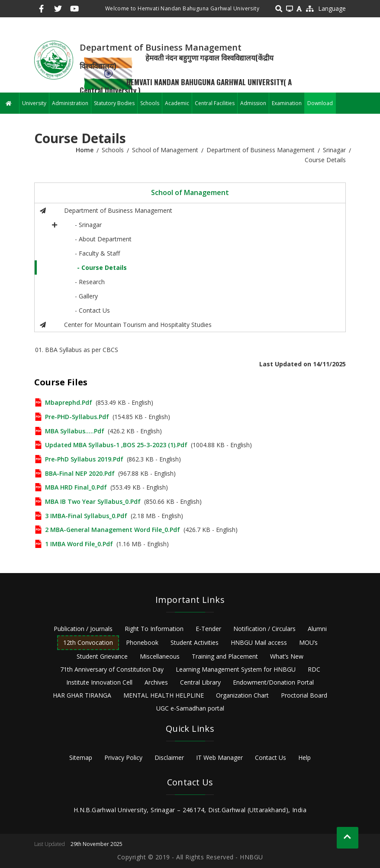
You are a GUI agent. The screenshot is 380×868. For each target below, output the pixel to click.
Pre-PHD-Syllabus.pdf (77, 417)
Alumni (317, 629)
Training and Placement (225, 656)
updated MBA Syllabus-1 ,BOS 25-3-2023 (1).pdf (116, 445)
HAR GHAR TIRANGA (82, 695)
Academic (177, 103)
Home (85, 150)
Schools (150, 103)
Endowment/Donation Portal (273, 682)
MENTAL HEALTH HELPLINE (164, 695)
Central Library (200, 682)
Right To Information (154, 629)
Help (304, 757)
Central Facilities (215, 103)
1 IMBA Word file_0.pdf (79, 544)
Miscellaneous (160, 656)
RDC (314, 669)
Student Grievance (102, 656)
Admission (253, 103)
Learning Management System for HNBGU (236, 669)
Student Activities (195, 642)
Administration (70, 103)
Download (320, 103)
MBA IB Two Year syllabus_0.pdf (93, 501)
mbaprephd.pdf (69, 402)
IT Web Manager (219, 757)
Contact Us (271, 757)
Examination (287, 103)
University (34, 103)
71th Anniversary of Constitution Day (112, 669)
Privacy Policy (123, 757)
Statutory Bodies (114, 103)
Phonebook (142, 642)
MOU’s (308, 642)
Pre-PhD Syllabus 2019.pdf (84, 459)
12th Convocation (88, 642)
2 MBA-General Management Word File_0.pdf (113, 530)
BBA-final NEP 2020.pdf (80, 473)
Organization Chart (242, 695)
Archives (156, 682)
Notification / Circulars (264, 629)
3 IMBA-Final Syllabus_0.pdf (86, 516)
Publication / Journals (83, 629)
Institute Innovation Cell (99, 682)
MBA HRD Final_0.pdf (76, 487)
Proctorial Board (304, 695)
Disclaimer (169, 757)
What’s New (287, 656)
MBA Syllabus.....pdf (75, 431)
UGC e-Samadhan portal (190, 708)
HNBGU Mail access (259, 642)
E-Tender (208, 629)
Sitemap (81, 757)
